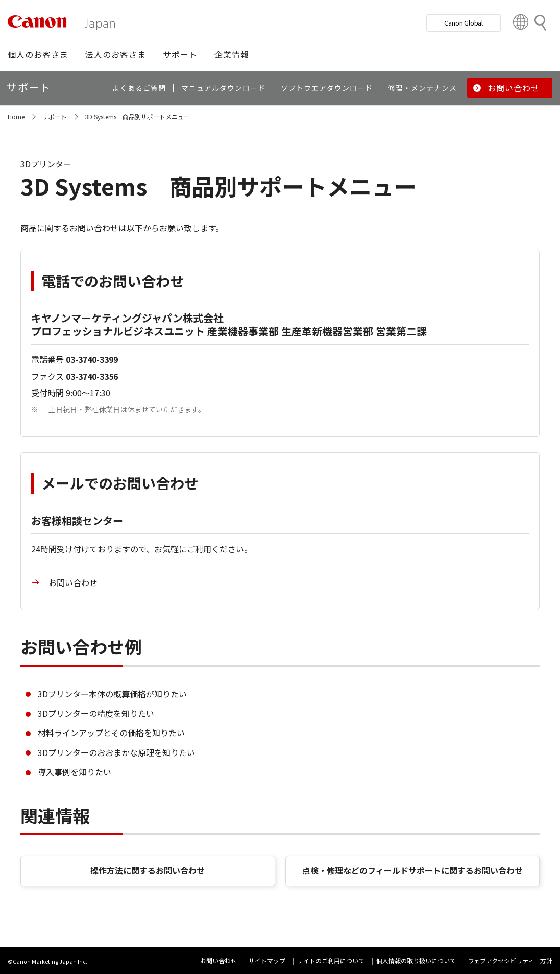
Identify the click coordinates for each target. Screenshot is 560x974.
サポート (55, 117)
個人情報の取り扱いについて (416, 960)
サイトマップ (267, 960)
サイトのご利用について (331, 960)
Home (16, 117)
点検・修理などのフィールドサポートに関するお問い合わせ (412, 870)
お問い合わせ (73, 582)
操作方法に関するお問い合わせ (148, 870)
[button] (38, 54)
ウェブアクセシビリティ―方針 (510, 960)
